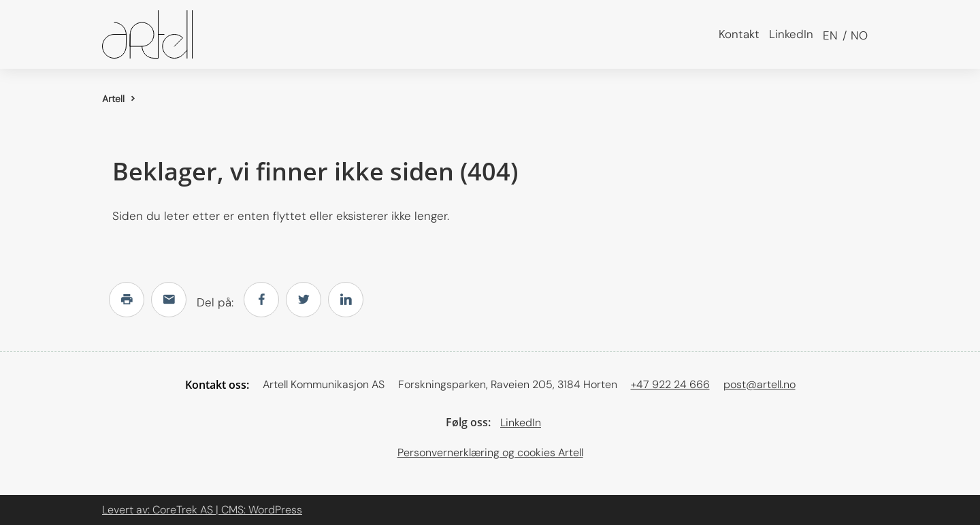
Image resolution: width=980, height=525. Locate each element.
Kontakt (739, 34)
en (830, 35)
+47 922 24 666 (670, 384)
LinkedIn (791, 34)
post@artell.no (759, 384)
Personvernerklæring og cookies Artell (490, 452)
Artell (113, 99)
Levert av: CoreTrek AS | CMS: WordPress (202, 510)
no (857, 35)
